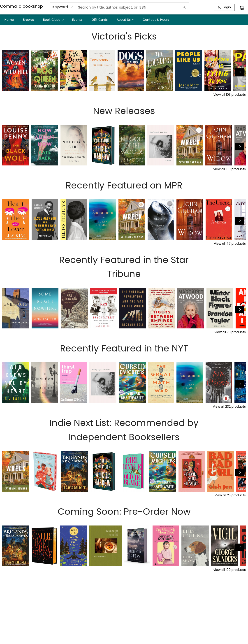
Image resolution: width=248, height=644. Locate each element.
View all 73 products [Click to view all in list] (230, 332)
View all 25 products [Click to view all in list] (230, 495)
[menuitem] (9, 20)
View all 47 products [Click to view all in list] (230, 244)
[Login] (224, 7)
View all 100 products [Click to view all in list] (229, 169)
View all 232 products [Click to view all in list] (229, 407)
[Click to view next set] (240, 72)
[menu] (124, 20)
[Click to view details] (16, 71)
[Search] (184, 7)
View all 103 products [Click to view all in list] (230, 95)
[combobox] (63, 7)
